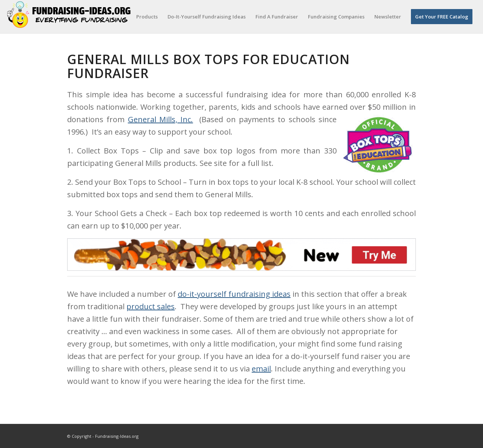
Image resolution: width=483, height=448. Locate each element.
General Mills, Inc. (161, 119)
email (261, 369)
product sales (151, 306)
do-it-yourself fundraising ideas (234, 294)
